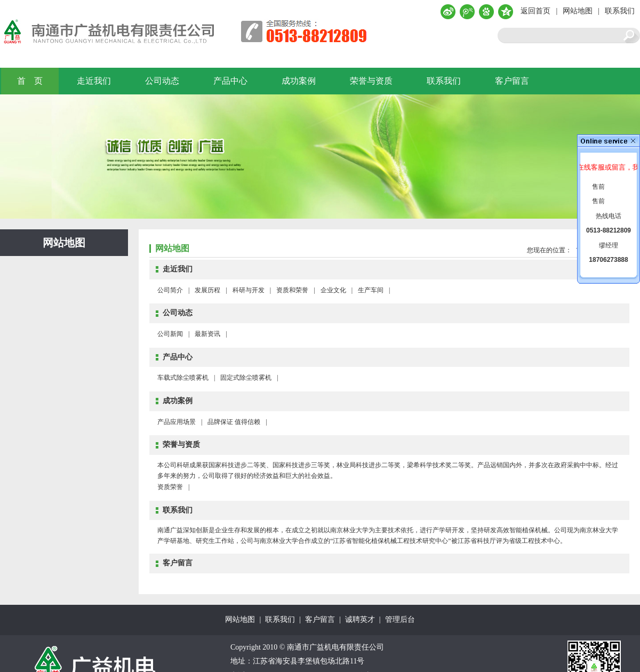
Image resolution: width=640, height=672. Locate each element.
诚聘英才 (360, 619)
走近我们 (94, 81)
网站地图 (578, 11)
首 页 (30, 81)
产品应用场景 (177, 422)
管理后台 (400, 619)
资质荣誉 (170, 487)
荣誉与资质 (371, 81)
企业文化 (333, 290)
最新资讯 (207, 334)
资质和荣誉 (292, 290)
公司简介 (170, 290)
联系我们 (620, 11)
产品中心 (230, 81)
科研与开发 (249, 290)
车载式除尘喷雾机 (183, 378)
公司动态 (162, 81)
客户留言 (512, 81)
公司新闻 (170, 334)
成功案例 (299, 81)
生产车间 (371, 290)
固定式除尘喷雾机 (246, 378)
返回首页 (535, 11)
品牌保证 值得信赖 (234, 422)
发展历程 (207, 290)
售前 (598, 187)
